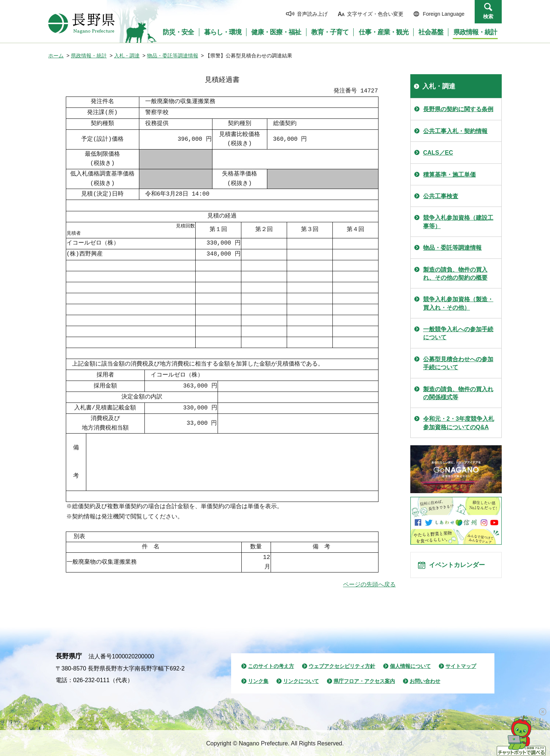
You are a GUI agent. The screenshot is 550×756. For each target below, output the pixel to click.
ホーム (56, 56)
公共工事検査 (441, 196)
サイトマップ (461, 666)
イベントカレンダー (462, 567)
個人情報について (410, 666)
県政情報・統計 (89, 56)
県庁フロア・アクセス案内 (364, 681)
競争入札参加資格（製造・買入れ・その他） (458, 303)
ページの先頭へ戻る (369, 584)
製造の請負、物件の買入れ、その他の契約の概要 (455, 274)
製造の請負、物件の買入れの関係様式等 (458, 393)
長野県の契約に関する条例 (458, 109)
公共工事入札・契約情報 (455, 131)
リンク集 (258, 681)
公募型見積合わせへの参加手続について (458, 363)
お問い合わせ (425, 681)
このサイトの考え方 (271, 666)
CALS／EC (438, 153)
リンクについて (301, 681)
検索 (488, 16)
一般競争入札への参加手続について (458, 333)
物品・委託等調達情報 (173, 56)
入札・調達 (127, 56)
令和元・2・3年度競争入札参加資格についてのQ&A (459, 423)
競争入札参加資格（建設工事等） (458, 222)
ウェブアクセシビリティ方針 (342, 666)
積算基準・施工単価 (449, 175)
